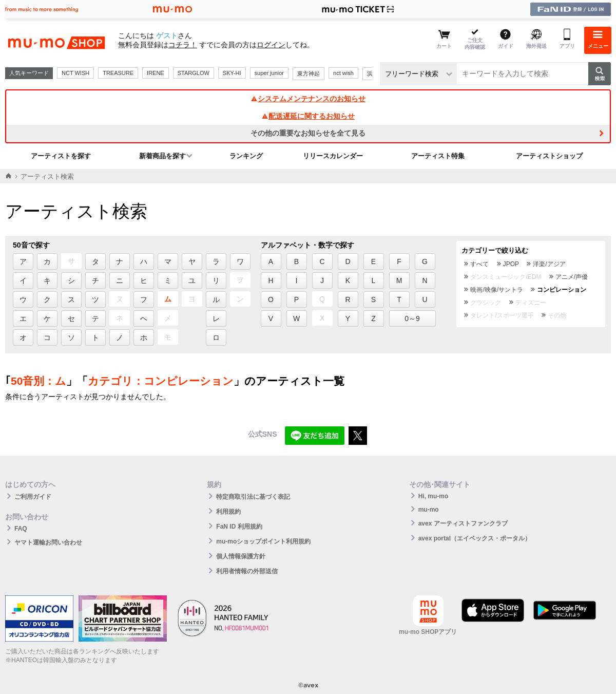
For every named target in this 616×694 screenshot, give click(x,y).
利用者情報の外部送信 (247, 571)
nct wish (343, 73)
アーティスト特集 (438, 156)
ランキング (246, 156)
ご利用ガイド (33, 497)
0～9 (412, 318)
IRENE (156, 73)
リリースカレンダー (333, 156)
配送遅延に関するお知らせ (308, 116)
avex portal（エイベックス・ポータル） (475, 538)
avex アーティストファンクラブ (463, 523)
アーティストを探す (61, 156)
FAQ (21, 529)
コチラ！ (183, 45)
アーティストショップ (549, 156)
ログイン (271, 45)
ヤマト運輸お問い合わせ (48, 542)
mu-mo (429, 510)
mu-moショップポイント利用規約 (263, 541)
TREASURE (118, 73)
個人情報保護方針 (241, 556)
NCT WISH (75, 73)
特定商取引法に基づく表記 (253, 497)
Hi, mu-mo (434, 496)
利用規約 (228, 512)
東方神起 (309, 73)
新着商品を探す (162, 156)
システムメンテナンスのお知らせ (308, 99)
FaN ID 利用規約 (239, 527)
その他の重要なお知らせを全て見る (308, 133)
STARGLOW (194, 73)
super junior (269, 73)
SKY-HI (232, 73)
